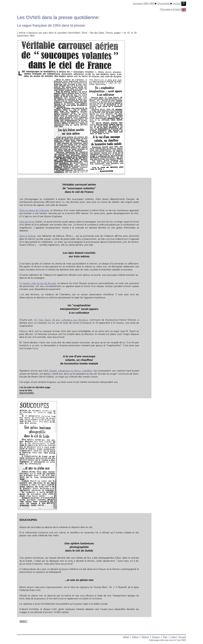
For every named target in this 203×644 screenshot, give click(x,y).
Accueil (177, 4)
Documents (164, 4)
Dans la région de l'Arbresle (34, 211)
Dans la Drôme (28, 236)
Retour (145, 637)
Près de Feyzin (27, 222)
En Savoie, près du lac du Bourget (38, 284)
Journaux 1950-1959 (143, 4)
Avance (156, 637)
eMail (126, 637)
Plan (165, 637)
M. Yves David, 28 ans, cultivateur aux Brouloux (61, 320)
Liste (173, 637)
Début (135, 637)
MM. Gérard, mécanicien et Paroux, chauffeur (68, 371)
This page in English (173, 10)
